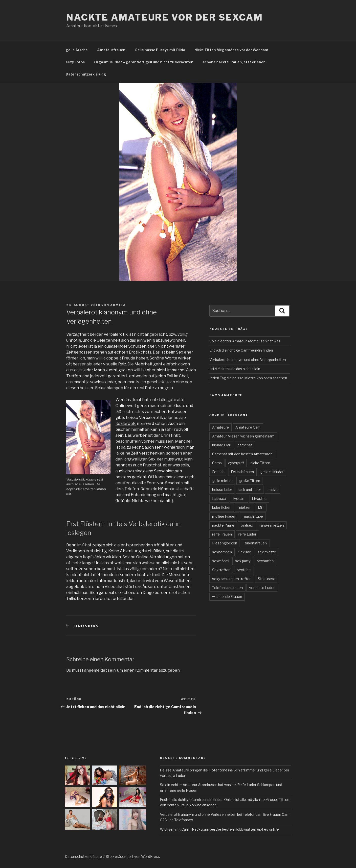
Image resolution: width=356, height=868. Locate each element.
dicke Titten (260, 463)
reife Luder (247, 534)
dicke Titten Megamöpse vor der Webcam (231, 50)
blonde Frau (222, 445)
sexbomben (222, 552)
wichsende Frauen (227, 597)
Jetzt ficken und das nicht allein (235, 369)
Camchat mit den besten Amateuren (242, 454)
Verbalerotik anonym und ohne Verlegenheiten (248, 360)
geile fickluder (272, 472)
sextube (244, 570)
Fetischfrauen (242, 472)
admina (118, 305)
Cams (217, 463)
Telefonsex (86, 626)
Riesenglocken (225, 543)
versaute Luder (262, 588)
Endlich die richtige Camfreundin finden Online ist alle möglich (210, 800)
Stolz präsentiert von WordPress (133, 856)
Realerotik (125, 423)
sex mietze (267, 552)
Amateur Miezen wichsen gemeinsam (243, 436)
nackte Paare (223, 525)
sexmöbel (220, 561)
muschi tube (253, 516)
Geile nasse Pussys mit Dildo (160, 50)
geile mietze (222, 481)
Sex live (245, 552)
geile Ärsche (77, 50)
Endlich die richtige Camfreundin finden (241, 350)
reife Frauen (222, 534)
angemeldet (96, 670)
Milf (261, 507)
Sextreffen (221, 570)
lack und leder (250, 490)
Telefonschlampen (227, 588)
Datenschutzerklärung (86, 74)
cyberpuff (236, 463)
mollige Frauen (224, 516)
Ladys (272, 490)
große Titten (250, 481)
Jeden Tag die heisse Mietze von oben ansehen (248, 378)
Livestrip (259, 498)
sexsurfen (265, 561)
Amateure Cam (248, 427)
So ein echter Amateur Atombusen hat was (245, 341)
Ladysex (219, 498)
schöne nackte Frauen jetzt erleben (234, 62)
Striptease (267, 579)
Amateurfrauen (111, 50)
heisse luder (222, 490)
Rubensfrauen (255, 543)
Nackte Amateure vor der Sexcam (164, 17)
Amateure (221, 427)
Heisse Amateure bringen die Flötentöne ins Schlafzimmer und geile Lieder (222, 770)
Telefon (132, 489)
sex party (243, 561)
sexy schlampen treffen (232, 579)
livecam (239, 498)
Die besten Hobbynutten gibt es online (247, 829)
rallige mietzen (272, 525)
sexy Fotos (75, 62)
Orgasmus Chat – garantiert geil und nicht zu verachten (144, 62)
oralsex (247, 525)
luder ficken (222, 507)
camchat (245, 445)
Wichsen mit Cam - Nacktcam (185, 829)
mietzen (245, 507)
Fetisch (218, 472)
